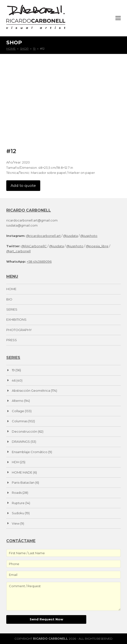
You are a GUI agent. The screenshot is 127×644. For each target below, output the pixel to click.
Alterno (18, 401)
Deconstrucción (24, 431)
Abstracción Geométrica (31, 390)
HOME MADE (22, 472)
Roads (17, 493)
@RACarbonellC (34, 246)
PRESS (12, 340)
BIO (9, 299)
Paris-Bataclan (23, 482)
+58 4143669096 (39, 261)
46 (14, 380)
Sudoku (18, 513)
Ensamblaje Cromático (30, 452)
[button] (118, 18)
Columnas (20, 421)
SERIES (12, 309)
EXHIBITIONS (16, 319)
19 (13, 370)
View (16, 523)
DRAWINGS (21, 442)
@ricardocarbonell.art (43, 236)
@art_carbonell (18, 251)
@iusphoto (89, 236)
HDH (16, 462)
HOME (11, 289)
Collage (18, 411)
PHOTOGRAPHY (19, 330)
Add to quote (23, 185)
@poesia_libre (97, 246)
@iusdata (70, 236)
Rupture (18, 503)
